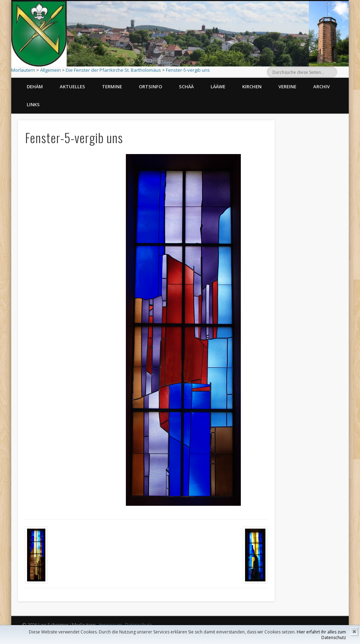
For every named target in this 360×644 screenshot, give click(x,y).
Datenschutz (139, 625)
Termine (112, 87)
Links (33, 104)
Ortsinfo (150, 87)
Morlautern (23, 70)
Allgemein (50, 70)
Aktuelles (72, 87)
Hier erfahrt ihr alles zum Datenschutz (321, 635)
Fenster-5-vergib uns (188, 70)
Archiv (322, 87)
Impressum (110, 625)
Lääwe (218, 87)
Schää (186, 87)
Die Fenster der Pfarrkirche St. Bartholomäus (113, 70)
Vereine (287, 87)
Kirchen (252, 87)
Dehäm (35, 87)
